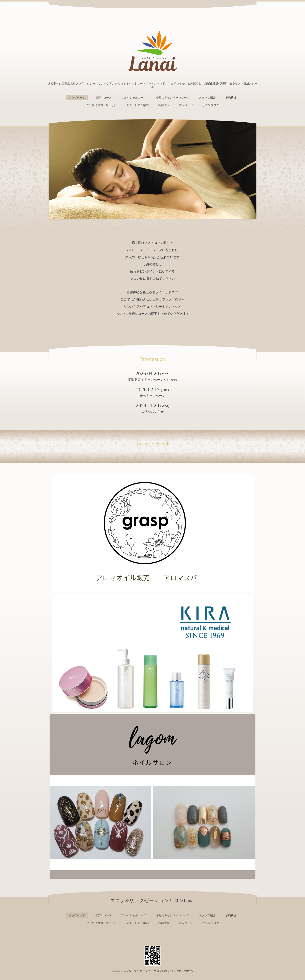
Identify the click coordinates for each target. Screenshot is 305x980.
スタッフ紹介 (207, 98)
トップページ (77, 98)
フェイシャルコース (134, 98)
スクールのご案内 (138, 105)
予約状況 (231, 98)
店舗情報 (164, 105)
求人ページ (186, 105)
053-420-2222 (235, 8)
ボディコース (103, 98)
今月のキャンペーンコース (173, 98)
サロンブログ (211, 105)
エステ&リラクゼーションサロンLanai (144, 971)
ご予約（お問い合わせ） (101, 105)
